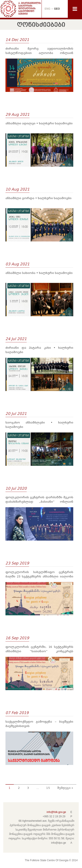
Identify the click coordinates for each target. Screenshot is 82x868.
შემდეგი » (65, 788)
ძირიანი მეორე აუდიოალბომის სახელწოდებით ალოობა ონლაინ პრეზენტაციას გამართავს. (39, 51)
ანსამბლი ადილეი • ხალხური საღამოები (39, 123)
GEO (57, 9)
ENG (47, 9)
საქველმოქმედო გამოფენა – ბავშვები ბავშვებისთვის (39, 724)
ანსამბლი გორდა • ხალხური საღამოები (38, 198)
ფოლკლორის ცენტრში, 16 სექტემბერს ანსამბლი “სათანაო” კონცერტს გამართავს (39, 649)
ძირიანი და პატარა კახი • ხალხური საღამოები (39, 350)
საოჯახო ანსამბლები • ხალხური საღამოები (39, 425)
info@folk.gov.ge (56, 812)
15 (48, 788)
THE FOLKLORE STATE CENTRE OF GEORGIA (21, 9)
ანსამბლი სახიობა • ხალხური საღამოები (39, 273)
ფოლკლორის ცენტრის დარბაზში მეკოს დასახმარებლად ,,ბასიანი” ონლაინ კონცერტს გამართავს (39, 500)
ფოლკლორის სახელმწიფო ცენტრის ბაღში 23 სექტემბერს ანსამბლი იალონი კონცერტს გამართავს (39, 575)
